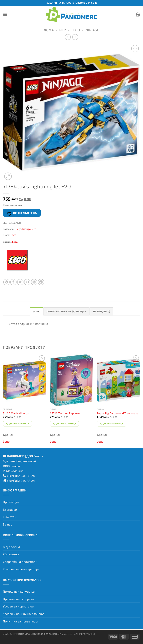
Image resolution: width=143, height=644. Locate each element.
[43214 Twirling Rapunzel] (71, 380)
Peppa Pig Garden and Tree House (118, 413)
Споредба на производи (20, 562)
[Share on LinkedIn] (41, 282)
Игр (63, 30)
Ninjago (92, 30)
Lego (76, 30)
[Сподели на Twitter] (20, 282)
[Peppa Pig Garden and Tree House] (118, 380)
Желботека (11, 554)
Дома (49, 30)
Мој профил (11, 547)
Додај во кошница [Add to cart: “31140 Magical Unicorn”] (18, 423)
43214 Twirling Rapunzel (65, 413)
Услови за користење (18, 606)
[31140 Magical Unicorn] (25, 380)
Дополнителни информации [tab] (66, 311)
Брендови (10, 509)
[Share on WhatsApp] (6, 282)
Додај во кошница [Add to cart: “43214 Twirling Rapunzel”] (65, 423)
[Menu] (5, 14)
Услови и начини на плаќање (24, 614)
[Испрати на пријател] (27, 282)
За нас (8, 524)
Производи (11, 502)
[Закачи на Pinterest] (34, 282)
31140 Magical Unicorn (17, 413)
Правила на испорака (18, 599)
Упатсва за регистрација (21, 569)
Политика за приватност (21, 621)
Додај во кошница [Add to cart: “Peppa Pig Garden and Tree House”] (112, 423)
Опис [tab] (36, 311)
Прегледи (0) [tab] (102, 311)
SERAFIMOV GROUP (86, 634)
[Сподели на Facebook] (13, 282)
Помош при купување (19, 591)
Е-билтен (10, 517)
